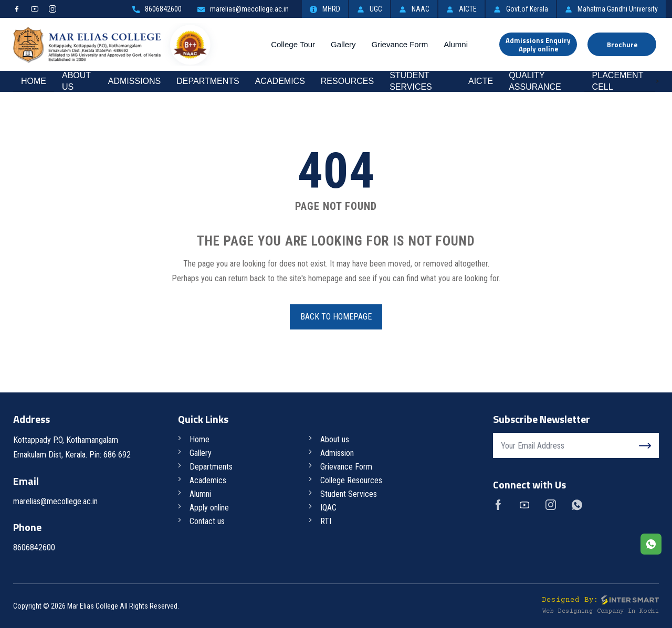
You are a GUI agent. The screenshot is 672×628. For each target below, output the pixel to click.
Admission (337, 453)
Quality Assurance (535, 81)
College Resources (351, 480)
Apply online (209, 508)
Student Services (411, 81)
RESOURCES (347, 81)
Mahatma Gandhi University (611, 9)
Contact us (207, 521)
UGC (370, 9)
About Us (76, 81)
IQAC (328, 508)
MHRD (325, 9)
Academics (280, 81)
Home (34, 81)
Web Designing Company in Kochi (601, 611)
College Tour (293, 44)
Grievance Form (400, 44)
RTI (326, 521)
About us (335, 439)
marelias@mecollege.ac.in (243, 9)
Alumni (456, 44)
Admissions (134, 81)
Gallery (343, 44)
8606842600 (157, 9)
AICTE (461, 9)
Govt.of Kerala (521, 9)
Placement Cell (618, 81)
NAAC (414, 9)
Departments (208, 81)
